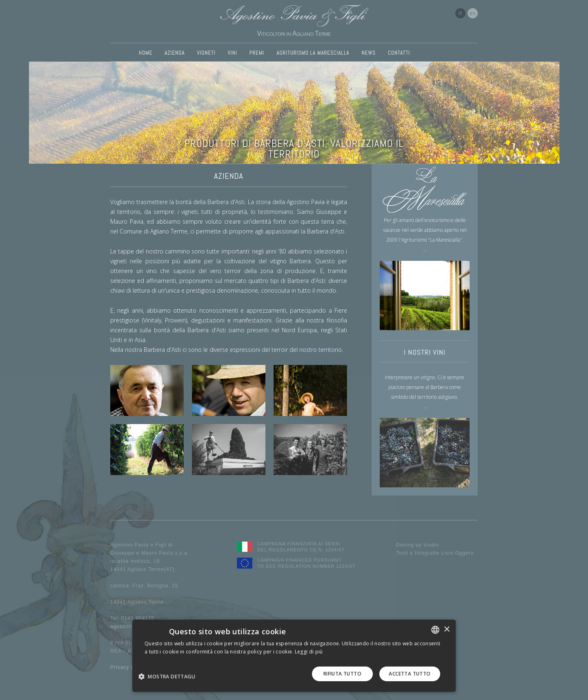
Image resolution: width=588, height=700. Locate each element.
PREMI (257, 53)
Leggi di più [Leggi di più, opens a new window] (309, 652)
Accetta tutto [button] (410, 674)
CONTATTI (399, 53)
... (425, 249)
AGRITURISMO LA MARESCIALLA (313, 53)
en (473, 13)
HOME (146, 53)
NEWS (369, 53)
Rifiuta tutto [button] (342, 674)
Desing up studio (418, 545)
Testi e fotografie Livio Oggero (435, 553)
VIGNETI (206, 53)
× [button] (447, 630)
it (461, 13)
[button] (170, 676)
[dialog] (294, 656)
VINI (233, 53)
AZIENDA (175, 53)
